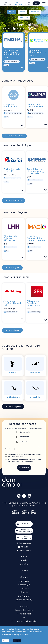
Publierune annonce (24, 537)
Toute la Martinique (13, 201)
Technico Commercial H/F (38, 51)
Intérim (23, 12)
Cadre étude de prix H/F (12, 170)
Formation (35, 12)
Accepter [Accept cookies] (17, 641)
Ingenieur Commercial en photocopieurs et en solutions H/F (36, 239)
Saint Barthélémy (24, 600)
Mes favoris (24, 551)
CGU (24, 618)
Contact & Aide (24, 614)
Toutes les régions (13, 407)
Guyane (24, 577)
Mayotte (24, 592)
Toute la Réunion (12, 330)
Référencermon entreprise (24, 531)
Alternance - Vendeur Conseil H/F (12, 303)
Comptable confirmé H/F (11, 106)
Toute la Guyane (12, 268)
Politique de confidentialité (24, 621)
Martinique (24, 581)
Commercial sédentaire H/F (35, 106)
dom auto (27, 3)
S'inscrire (24, 468)
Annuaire (24, 547)
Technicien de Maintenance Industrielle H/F (12, 52)
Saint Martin (24, 596)
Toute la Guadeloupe (14, 136)
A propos (24, 606)
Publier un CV (24, 524)
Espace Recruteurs (24, 610)
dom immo (7, 3)
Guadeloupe (24, 585)
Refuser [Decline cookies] (5, 641)
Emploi (12, 12)
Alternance (24, 18)
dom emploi (17, 3)
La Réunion (24, 589)
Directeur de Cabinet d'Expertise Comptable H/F (12, 239)
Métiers (24, 571)
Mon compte (24, 543)
